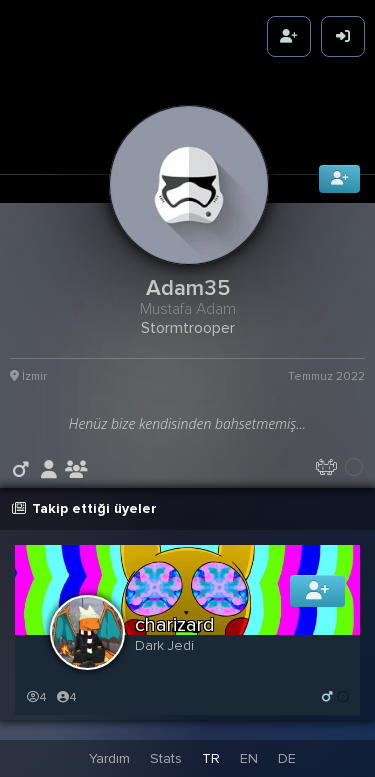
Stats (166, 758)
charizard (175, 625)
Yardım (109, 758)
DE (287, 758)
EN (249, 758)
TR (211, 758)
